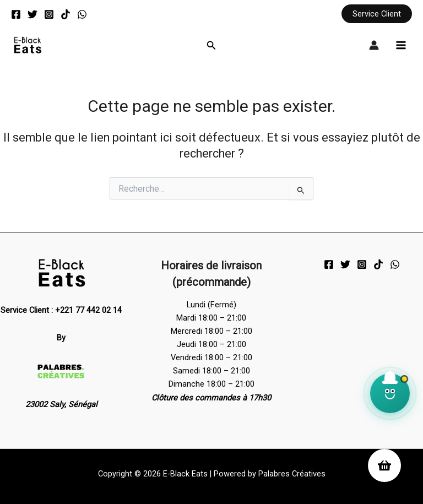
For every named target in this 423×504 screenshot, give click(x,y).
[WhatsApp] (82, 14)
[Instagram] (49, 14)
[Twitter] (32, 14)
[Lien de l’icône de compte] (374, 45)
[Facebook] (16, 14)
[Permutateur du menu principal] (401, 45)
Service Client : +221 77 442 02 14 (61, 311)
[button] (377, 14)
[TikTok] (66, 14)
